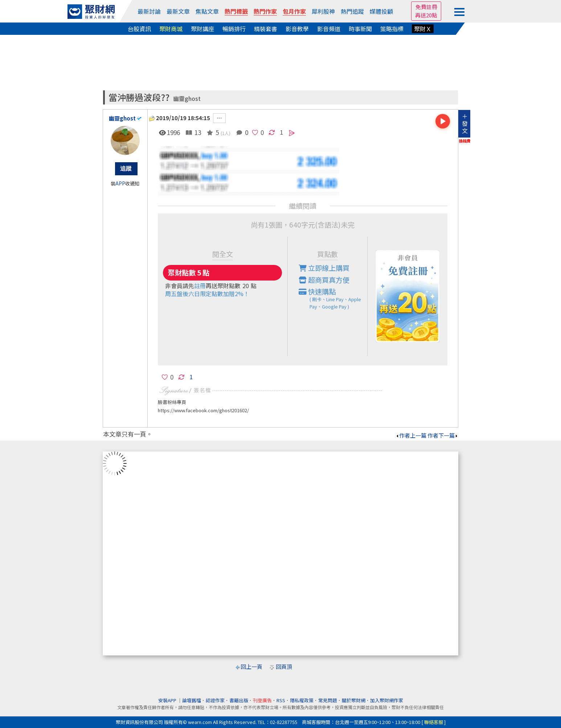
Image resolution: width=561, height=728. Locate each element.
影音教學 (297, 29)
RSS (281, 700)
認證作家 (215, 700)
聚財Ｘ (423, 29)
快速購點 (333, 298)
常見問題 (328, 700)
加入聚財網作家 (387, 700)
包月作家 (294, 11)
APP (120, 183)
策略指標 (392, 29)
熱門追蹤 (352, 11)
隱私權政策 (302, 700)
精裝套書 (266, 29)
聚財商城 (171, 29)
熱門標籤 (236, 11)
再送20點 (426, 15)
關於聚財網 (354, 700)
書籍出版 (239, 700)
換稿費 (465, 141)
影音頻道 (329, 29)
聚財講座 (202, 29)
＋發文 (465, 123)
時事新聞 (360, 29)
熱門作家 (265, 11)
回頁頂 (284, 666)
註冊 (200, 286)
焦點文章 (207, 11)
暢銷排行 (234, 29)
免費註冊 (426, 7)
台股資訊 (139, 29)
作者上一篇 (411, 435)
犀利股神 (323, 11)
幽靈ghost (187, 99)
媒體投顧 (381, 11)
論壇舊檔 (192, 700)
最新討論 (149, 11)
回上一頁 (251, 666)
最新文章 (178, 11)
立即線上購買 (324, 268)
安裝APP (168, 700)
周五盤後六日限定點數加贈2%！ (207, 294)
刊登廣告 (262, 700)
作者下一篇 (443, 435)
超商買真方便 (324, 280)
